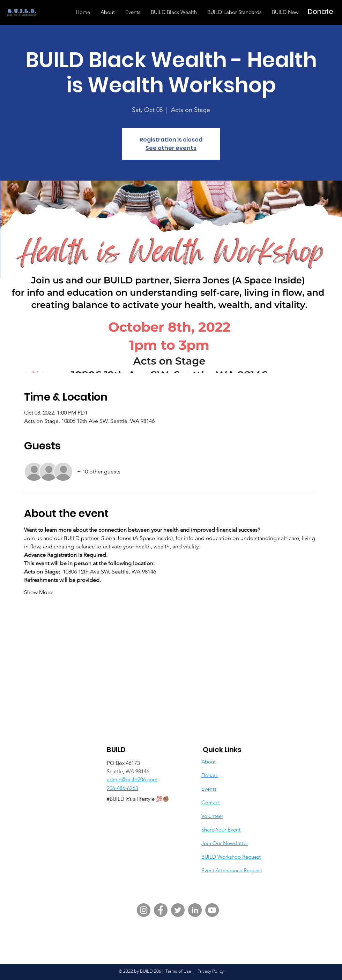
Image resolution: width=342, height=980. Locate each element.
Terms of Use (178, 971)
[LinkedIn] (195, 910)
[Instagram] (144, 910)
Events (209, 789)
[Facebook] (161, 910)
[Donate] (320, 11)
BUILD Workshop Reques (230, 857)
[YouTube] (212, 910)
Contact (211, 802)
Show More (38, 592)
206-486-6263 (122, 788)
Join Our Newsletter (225, 843)
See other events (171, 148)
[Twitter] (178, 910)
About (209, 762)
